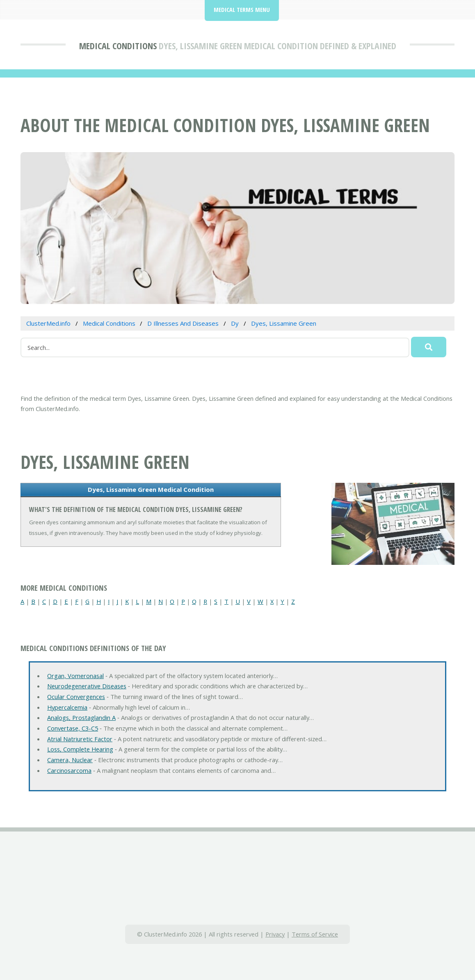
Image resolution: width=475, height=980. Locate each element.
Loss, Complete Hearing (80, 749)
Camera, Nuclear (70, 760)
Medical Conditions (118, 46)
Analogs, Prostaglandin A (81, 717)
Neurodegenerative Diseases (87, 686)
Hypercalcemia (67, 707)
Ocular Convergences (76, 697)
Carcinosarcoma (69, 770)
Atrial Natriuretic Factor (80, 739)
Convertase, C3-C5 (73, 728)
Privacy (275, 934)
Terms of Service (315, 934)
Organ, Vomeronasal (75, 676)
